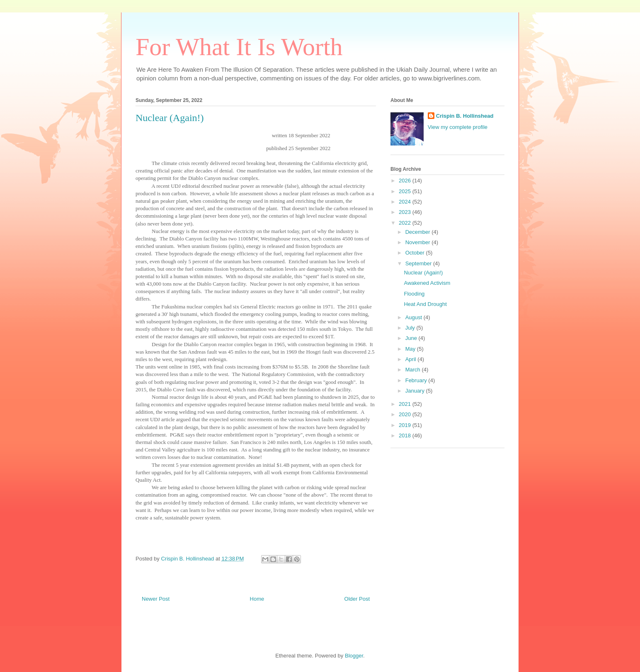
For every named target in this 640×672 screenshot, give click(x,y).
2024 (406, 202)
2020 (406, 414)
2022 (406, 223)
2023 (406, 212)
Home (257, 599)
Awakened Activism (427, 283)
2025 (406, 191)
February (417, 380)
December (419, 232)
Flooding (414, 294)
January (416, 391)
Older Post (357, 599)
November (419, 242)
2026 (406, 181)
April (412, 359)
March (414, 370)
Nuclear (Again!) (423, 273)
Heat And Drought (425, 304)
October (416, 253)
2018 (406, 435)
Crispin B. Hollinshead (465, 116)
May (411, 349)
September (419, 263)
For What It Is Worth (239, 47)
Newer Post (156, 599)
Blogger (354, 656)
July (411, 328)
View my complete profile (458, 127)
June (412, 338)
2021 (406, 404)
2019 (406, 425)
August (415, 317)
